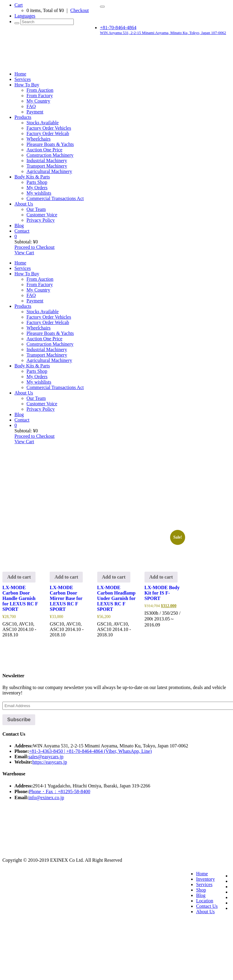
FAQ (31, 106)
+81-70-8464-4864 (118, 28)
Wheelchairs (39, 139)
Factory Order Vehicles (49, 128)
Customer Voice (42, 215)
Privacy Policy (41, 220)
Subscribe (19, 720)
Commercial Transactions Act (55, 198)
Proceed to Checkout (34, 247)
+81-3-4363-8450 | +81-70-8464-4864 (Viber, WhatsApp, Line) (90, 751)
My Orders (37, 188)
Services (23, 79)
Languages (25, 16)
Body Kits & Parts (32, 177)
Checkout (80, 10)
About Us (24, 204)
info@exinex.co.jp (46, 798)
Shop (201, 890)
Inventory (205, 879)
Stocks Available (43, 123)
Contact (22, 231)
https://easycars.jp (50, 762)
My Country (38, 101)
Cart (19, 5)
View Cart (24, 253)
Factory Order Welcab (48, 133)
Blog (19, 226)
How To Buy (27, 85)
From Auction (40, 90)
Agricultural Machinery (49, 171)
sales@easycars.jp (46, 757)
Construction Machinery (50, 155)
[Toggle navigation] (102, 7)
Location (205, 901)
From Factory (40, 96)
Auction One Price (44, 150)
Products (23, 117)
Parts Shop (37, 182)
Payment (35, 112)
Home (20, 74)
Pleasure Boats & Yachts (50, 144)
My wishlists (39, 193)
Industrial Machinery (47, 161)
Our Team (36, 209)
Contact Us (207, 906)
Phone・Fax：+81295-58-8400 (60, 791)
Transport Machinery (47, 166)
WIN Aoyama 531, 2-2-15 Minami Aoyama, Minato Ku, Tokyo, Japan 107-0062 (163, 33)
